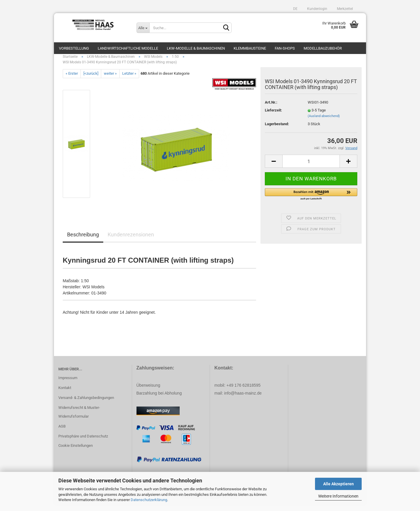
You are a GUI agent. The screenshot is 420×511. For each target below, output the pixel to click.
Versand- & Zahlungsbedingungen (86, 403)
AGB (62, 432)
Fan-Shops (285, 48)
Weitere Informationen (338, 496)
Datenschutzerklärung (149, 500)
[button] (311, 200)
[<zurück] (91, 79)
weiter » (110, 79)
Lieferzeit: (273, 116)
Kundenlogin (317, 9)
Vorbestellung (74, 48)
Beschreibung (83, 240)
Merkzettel (344, 9)
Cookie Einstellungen (76, 451)
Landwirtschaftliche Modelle (128, 48)
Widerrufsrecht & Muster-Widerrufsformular (79, 418)
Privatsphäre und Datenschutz (83, 442)
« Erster (72, 79)
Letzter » (129, 79)
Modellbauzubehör (323, 48)
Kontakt (65, 394)
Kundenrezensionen (131, 240)
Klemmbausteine (250, 48)
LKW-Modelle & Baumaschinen (196, 48)
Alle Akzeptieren (338, 484)
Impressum (68, 384)
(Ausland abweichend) (324, 122)
